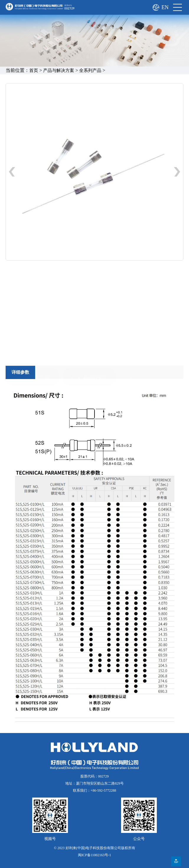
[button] (177, 172)
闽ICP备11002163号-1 (94, 855)
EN (165, 7)
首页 (34, 70)
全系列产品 (90, 70)
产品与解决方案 (59, 70)
